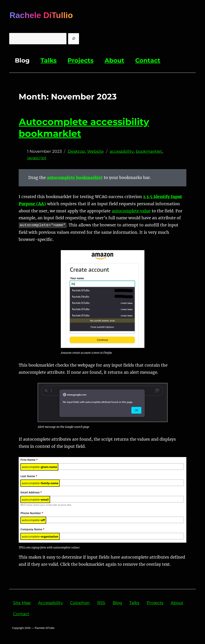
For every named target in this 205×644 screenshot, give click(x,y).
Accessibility (50, 603)
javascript (37, 158)
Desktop (76, 151)
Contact (148, 60)
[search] (74, 39)
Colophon (80, 603)
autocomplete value (131, 211)
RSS (101, 603)
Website (95, 151)
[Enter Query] (38, 39)
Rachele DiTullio (41, 15)
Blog (22, 60)
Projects (80, 60)
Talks (49, 60)
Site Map (22, 603)
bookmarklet (149, 151)
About (114, 60)
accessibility (122, 151)
